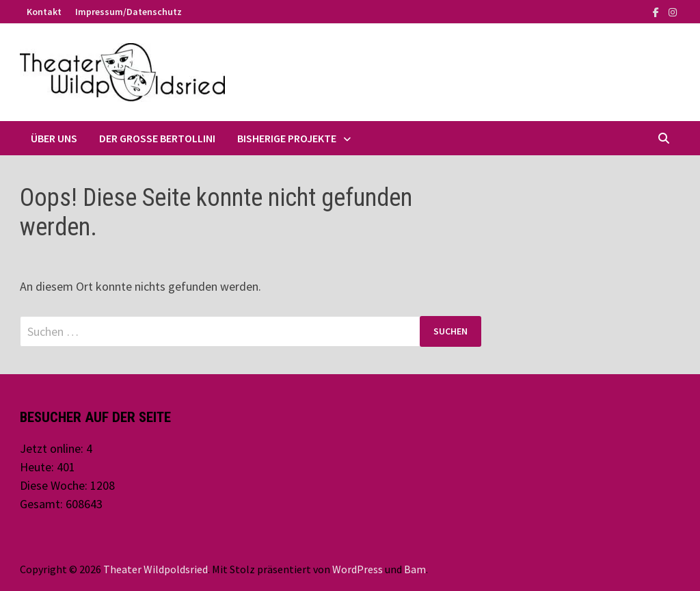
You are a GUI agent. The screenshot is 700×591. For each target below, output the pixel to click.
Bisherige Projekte (287, 138)
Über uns (54, 138)
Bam (415, 569)
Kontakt (44, 12)
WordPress (358, 569)
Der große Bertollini (157, 138)
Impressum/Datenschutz (129, 12)
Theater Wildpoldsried (156, 569)
